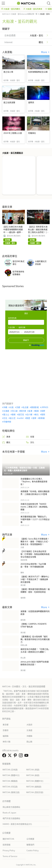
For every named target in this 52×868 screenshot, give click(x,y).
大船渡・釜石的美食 (33, 9)
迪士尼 (13, 418)
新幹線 (42, 418)
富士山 (6, 414)
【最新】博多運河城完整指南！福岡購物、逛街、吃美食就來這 (35, 590)
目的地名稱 (12, 318)
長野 (43, 411)
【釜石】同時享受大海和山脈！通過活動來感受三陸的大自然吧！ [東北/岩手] (38, 231)
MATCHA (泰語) (33, 775)
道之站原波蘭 (9, 102)
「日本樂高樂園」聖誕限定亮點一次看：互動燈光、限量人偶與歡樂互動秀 (24, 469)
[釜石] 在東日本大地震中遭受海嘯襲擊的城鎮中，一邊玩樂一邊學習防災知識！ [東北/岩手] (13, 231)
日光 (5, 418)
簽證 (28, 418)
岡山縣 (29, 742)
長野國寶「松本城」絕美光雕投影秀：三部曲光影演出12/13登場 (35, 493)
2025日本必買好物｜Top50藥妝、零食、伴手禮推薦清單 (33, 565)
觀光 (6, 442)
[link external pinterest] (16, 756)
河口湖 (15, 411)
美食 (6, 437)
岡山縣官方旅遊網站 (11, 807)
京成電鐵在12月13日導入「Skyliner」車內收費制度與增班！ (34, 481)
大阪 (12, 407)
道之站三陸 (8, 72)
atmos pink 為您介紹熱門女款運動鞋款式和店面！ (35, 663)
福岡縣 (6, 736)
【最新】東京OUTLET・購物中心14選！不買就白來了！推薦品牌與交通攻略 (35, 579)
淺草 (34, 418)
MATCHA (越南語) (34, 787)
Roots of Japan (9, 813)
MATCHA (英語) (33, 770)
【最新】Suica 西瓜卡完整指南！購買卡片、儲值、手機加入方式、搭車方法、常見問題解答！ (35, 541)
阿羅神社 (32, 133)
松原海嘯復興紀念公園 (38, 72)
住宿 (30, 437)
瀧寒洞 (31, 102)
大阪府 (29, 725)
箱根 (14, 414)
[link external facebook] (5, 756)
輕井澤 (23, 411)
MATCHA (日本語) (10, 770)
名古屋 (26, 407)
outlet (21, 418)
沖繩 (5, 407)
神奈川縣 (7, 742)
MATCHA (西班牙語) (35, 792)
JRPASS (45, 407)
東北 (37, 414)
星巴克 (21, 414)
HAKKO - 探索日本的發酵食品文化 (17, 824)
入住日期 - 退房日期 (17, 327)
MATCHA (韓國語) (10, 781)
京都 (18, 407)
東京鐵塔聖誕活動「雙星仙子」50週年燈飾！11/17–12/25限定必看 (35, 519)
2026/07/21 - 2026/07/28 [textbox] (22, 332)
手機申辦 (7, 422)
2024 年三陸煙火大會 (13, 133)
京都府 (6, 730)
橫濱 (37, 411)
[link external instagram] (21, 756)
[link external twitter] (10, 756)
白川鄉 (29, 414)
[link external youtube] (27, 756)
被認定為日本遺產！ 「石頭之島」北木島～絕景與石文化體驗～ (35, 650)
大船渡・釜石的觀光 (11, 9)
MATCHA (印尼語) (10, 787)
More (44, 52)
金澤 (30, 411)
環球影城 (35, 407)
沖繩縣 (29, 736)
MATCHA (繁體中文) (11, 775)
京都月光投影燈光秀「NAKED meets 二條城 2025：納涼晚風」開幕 (35, 507)
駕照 (43, 414)
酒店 (26, 313)
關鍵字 (26, 340)
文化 (30, 442)
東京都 (6, 725)
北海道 (6, 411)
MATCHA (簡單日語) (11, 792)
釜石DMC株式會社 (14, 236)
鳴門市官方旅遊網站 (11, 818)
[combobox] (26, 322)
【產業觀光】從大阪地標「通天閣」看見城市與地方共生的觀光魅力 (35, 639)
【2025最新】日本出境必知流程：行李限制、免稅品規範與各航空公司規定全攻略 (35, 554)
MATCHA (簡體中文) (35, 781)
